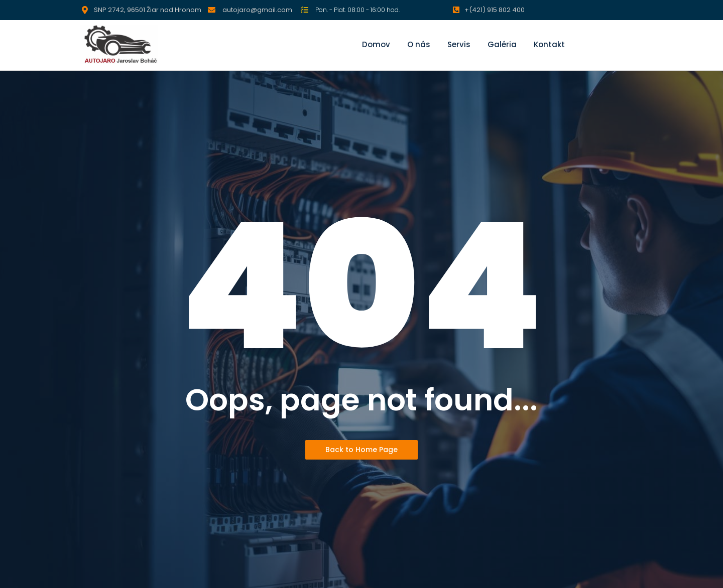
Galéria (502, 44)
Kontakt (549, 44)
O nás (419, 44)
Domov (376, 44)
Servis (459, 44)
